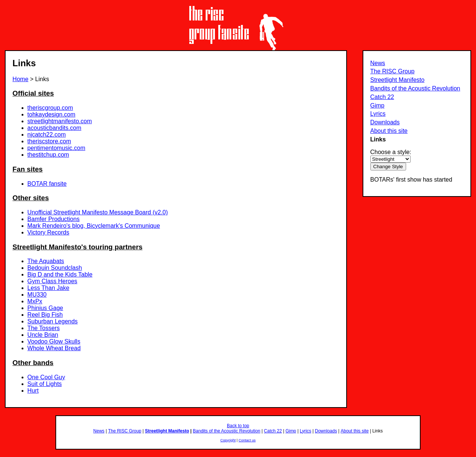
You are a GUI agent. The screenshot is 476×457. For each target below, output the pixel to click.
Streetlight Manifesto (398, 80)
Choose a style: (391, 152)
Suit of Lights (45, 384)
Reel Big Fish (45, 315)
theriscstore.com (49, 141)
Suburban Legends (53, 321)
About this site (389, 131)
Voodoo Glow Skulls (54, 341)
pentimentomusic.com (57, 148)
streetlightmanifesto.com (60, 121)
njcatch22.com (47, 135)
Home (21, 79)
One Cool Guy (46, 377)
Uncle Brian (43, 335)
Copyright (228, 440)
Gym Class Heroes (52, 281)
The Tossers (44, 328)
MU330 (37, 295)
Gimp (377, 106)
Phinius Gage (45, 308)
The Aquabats (46, 261)
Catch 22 (382, 97)
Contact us (247, 440)
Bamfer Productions (54, 219)
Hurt (33, 391)
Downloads (385, 122)
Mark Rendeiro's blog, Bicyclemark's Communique (94, 226)
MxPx (35, 301)
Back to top (238, 426)
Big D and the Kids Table (60, 274)
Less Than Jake (49, 288)
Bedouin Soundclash (55, 268)
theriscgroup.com (50, 108)
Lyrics (378, 114)
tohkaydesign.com (52, 114)
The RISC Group (393, 71)
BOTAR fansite (47, 184)
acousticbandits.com (54, 128)
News (378, 63)
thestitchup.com (48, 155)
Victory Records (49, 232)
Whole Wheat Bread (54, 348)
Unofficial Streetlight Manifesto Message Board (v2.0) (98, 212)
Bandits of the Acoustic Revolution (415, 88)
